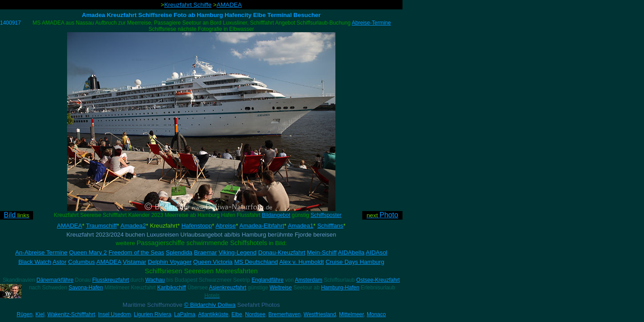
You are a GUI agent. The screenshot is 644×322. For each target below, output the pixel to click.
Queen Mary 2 (88, 252)
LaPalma (184, 314)
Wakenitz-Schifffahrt (71, 314)
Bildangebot (276, 215)
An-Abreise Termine (41, 252)
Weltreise (281, 288)
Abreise (226, 226)
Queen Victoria (213, 262)
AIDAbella (351, 252)
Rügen (24, 314)
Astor (59, 262)
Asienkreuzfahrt (227, 288)
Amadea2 (133, 226)
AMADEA (229, 5)
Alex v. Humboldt (301, 262)
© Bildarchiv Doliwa (210, 305)
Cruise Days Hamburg (355, 262)
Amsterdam (308, 280)
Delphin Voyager (170, 262)
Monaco (376, 314)
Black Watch (35, 262)
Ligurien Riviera (152, 314)
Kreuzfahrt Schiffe (188, 5)
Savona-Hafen (86, 288)
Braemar (205, 252)
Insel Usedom (114, 314)
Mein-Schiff (322, 252)
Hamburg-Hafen (340, 288)
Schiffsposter (326, 215)
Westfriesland (320, 314)
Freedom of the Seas (136, 252)
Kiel (40, 314)
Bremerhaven (284, 314)
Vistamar (135, 262)
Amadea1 (301, 226)
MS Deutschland (256, 262)
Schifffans (330, 226)
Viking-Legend (238, 252)
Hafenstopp (197, 226)
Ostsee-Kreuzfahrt (378, 280)
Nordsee (255, 314)
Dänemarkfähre (55, 280)
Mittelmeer (351, 314)
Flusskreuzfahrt (110, 280)
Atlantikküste (213, 314)
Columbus (81, 262)
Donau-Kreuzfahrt (282, 252)
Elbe (237, 314)
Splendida (179, 252)
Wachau (155, 280)
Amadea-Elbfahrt (262, 226)
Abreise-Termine (371, 23)
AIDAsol (377, 252)
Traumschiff (101, 226)
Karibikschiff (171, 288)
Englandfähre (268, 280)
